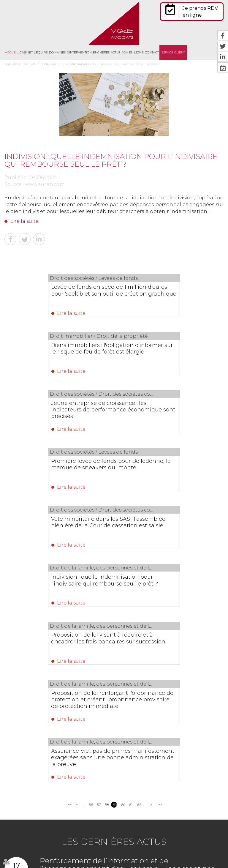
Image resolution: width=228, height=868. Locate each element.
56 (91, 586)
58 (107, 586)
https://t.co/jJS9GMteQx (143, 806)
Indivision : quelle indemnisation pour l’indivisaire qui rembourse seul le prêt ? (102, 64)
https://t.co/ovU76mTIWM (145, 779)
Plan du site (172, 840)
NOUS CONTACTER (38, 787)
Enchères (101, 52)
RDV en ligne (133, 52)
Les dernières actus (114, 623)
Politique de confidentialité (87, 853)
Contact (152, 52)
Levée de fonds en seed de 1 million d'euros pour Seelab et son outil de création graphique (57, 293)
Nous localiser (37, 802)
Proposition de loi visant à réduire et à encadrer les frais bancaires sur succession (58, 475)
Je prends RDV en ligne (200, 12)
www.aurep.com (45, 184)
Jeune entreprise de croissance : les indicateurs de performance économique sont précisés (57, 354)
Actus (115, 52)
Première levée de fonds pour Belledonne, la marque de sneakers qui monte (161, 354)
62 (139, 586)
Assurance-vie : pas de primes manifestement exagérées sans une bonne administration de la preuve (113, 536)
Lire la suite (24, 221)
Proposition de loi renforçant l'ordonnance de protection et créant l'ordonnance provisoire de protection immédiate (168, 478)
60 (123, 586)
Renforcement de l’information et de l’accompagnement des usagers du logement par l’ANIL (127, 650)
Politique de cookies (128, 853)
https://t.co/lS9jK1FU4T (193, 799)
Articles (153, 853)
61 (131, 586)
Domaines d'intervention (70, 52)
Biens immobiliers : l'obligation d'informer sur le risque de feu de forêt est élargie (163, 293)
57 (99, 586)
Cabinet (26, 52)
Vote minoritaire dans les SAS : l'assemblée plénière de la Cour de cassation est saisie (55, 414)
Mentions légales (198, 840)
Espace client (173, 52)
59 (115, 586)
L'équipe (41, 52)
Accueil (12, 52)
